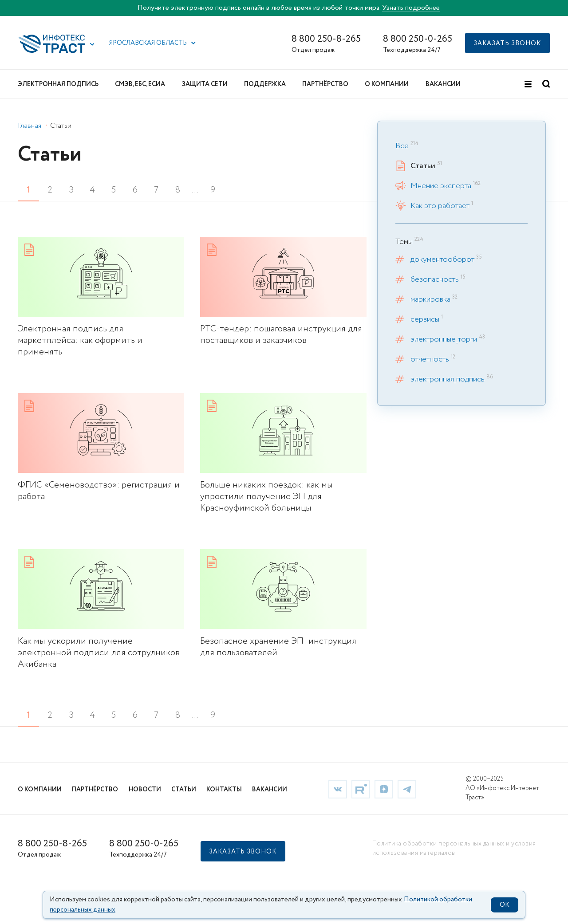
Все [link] (402, 146)
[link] (101, 297)
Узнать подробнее (411, 8)
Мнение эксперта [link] (441, 186)
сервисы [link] (425, 319)
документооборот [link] (442, 260)
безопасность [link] (435, 279)
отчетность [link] (430, 359)
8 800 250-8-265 (326, 39)
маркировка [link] (430, 299)
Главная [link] (30, 126)
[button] (92, 44)
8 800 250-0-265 (418, 39)
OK (505, 905)
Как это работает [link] (440, 206)
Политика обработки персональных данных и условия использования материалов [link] (454, 848)
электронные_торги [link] (444, 339)
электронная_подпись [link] (448, 379)
